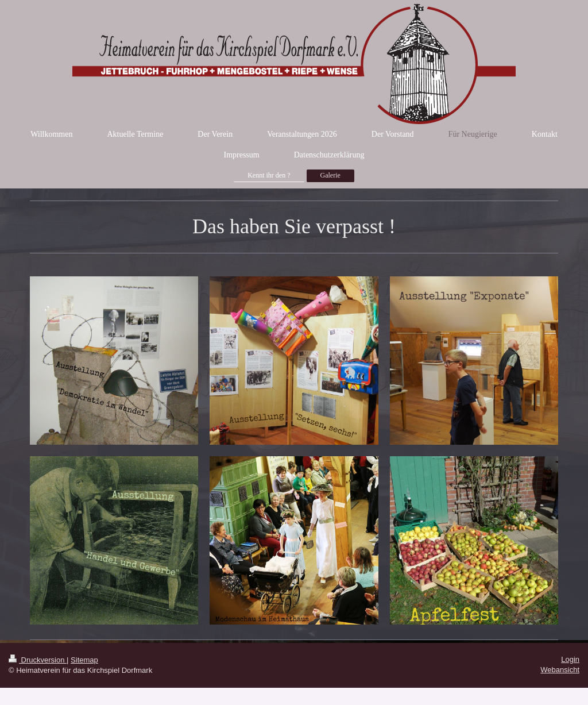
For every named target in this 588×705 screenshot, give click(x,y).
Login (570, 659)
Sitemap (84, 660)
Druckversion (38, 660)
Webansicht (560, 670)
